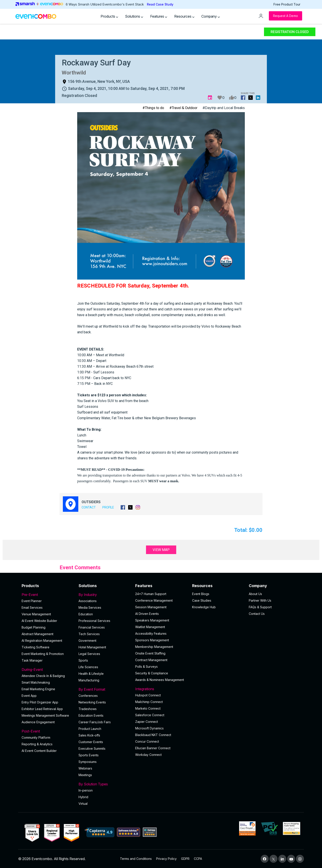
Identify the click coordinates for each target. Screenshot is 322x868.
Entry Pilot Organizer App (40, 702)
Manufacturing (89, 680)
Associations (88, 601)
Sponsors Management (152, 640)
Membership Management (154, 647)
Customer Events (91, 742)
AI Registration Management (42, 641)
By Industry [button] (104, 595)
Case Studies (202, 600)
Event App (29, 696)
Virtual (83, 804)
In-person (86, 790)
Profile (108, 507)
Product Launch (90, 729)
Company (211, 16)
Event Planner (32, 601)
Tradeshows (88, 709)
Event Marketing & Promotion (43, 654)
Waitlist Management (150, 627)
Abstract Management (37, 634)
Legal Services (89, 654)
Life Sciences (88, 667)
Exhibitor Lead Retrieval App (42, 709)
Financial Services (92, 627)
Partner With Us (260, 600)
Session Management (151, 607)
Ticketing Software (36, 647)
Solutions (134, 16)
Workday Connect (148, 755)
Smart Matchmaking (36, 682)
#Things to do (153, 108)
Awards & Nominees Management (160, 680)
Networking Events (92, 702)
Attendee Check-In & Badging (43, 676)
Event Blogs (201, 594)
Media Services (90, 607)
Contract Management (151, 660)
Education (86, 614)
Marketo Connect (148, 708)
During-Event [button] (47, 670)
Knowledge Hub (204, 607)
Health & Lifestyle (91, 674)
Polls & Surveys (146, 667)
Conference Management (154, 600)
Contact (89, 507)
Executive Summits (92, 748)
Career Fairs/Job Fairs (95, 722)
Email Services (32, 607)
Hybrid (83, 797)
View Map (161, 550)
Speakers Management (152, 620)
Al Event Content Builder (39, 751)
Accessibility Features (151, 633)
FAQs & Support (260, 607)
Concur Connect (147, 741)
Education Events (91, 715)
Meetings (85, 775)
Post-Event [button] (47, 731)
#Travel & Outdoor (183, 108)
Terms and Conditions (136, 859)
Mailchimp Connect (149, 702)
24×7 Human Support (151, 594)
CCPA (198, 859)
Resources (184, 16)
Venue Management (36, 614)
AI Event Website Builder (39, 621)
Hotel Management (92, 647)
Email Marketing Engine (38, 689)
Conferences (88, 696)
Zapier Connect (147, 722)
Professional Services (94, 621)
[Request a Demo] (285, 16)
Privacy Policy (166, 859)
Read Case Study (160, 4)
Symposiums (88, 762)
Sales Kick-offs (89, 735)
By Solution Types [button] (104, 784)
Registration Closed (290, 32)
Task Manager (32, 660)
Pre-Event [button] (47, 595)
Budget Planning (34, 627)
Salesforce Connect (150, 715)
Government (87, 641)
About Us (255, 594)
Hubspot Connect (148, 695)
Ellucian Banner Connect (153, 748)
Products (109, 16)
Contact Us (257, 614)
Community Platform (36, 737)
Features (159, 16)
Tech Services (89, 634)
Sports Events (89, 755)
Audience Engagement (38, 722)
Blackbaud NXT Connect (153, 735)
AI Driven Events (147, 614)
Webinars (85, 768)
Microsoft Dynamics (149, 728)
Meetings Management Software (45, 715)
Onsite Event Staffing (150, 653)
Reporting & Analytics (37, 744)
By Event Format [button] (104, 689)
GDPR (185, 859)
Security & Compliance (152, 673)
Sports (83, 660)
